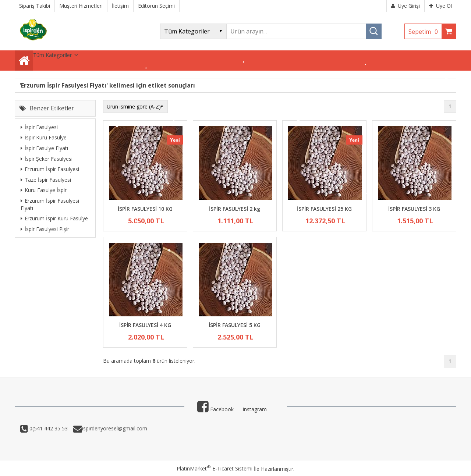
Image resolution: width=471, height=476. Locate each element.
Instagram (255, 409)
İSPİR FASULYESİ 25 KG (324, 209)
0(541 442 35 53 (48, 428)
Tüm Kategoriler (52, 55)
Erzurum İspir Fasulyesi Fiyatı (50, 204)
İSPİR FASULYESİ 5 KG (235, 325)
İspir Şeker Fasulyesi (47, 159)
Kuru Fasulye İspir (44, 190)
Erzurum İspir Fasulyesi (50, 169)
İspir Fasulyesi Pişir (45, 229)
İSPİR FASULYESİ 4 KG (145, 325)
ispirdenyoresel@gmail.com (115, 428)
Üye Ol (440, 6)
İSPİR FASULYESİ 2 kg (235, 209)
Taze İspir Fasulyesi (46, 180)
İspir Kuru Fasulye (44, 137)
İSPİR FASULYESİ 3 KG (414, 209)
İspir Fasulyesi (39, 127)
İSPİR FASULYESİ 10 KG (145, 209)
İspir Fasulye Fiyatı (44, 148)
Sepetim (425, 32)
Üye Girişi (406, 6)
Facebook (215, 409)
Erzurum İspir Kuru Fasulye (54, 218)
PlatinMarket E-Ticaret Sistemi (215, 468)
